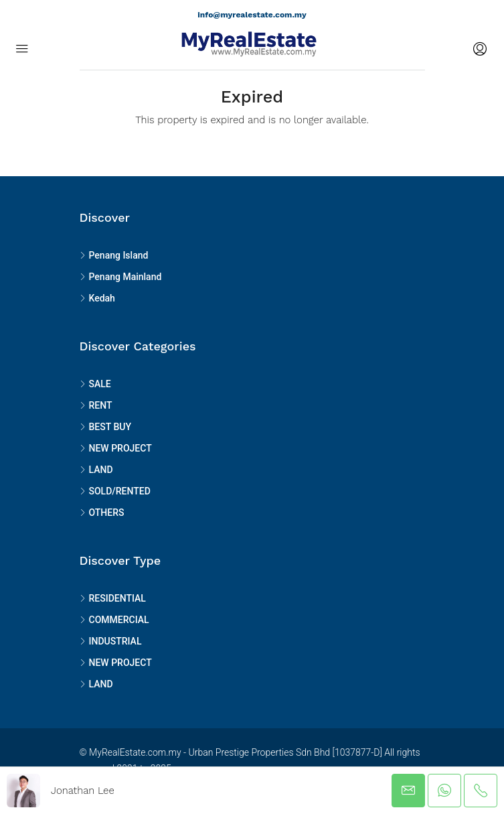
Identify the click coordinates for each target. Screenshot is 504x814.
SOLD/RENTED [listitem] (115, 491)
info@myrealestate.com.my (252, 15)
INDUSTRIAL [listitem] (111, 641)
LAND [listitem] (96, 470)
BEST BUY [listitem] (105, 427)
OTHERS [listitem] (102, 513)
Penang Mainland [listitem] (121, 277)
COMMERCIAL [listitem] (114, 620)
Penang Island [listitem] (114, 255)
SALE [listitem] (95, 384)
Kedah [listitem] (97, 298)
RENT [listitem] (96, 405)
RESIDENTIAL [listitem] (113, 598)
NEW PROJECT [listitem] (116, 448)
